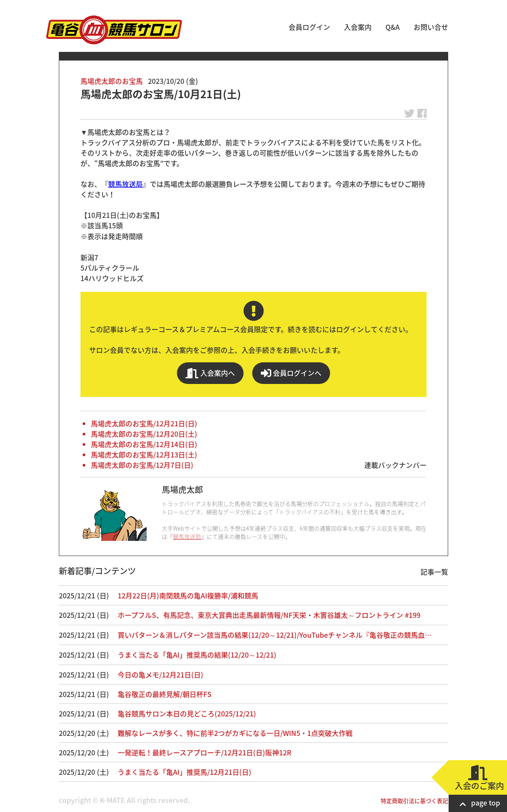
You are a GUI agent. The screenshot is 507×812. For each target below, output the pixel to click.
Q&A (393, 27)
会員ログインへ (291, 373)
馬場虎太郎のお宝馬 (112, 81)
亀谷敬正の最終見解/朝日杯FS (165, 694)
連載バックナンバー (395, 465)
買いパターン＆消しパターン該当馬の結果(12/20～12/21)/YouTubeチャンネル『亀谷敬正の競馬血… (275, 635)
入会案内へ (210, 373)
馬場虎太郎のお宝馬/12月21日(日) (144, 423)
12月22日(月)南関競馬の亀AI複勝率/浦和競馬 (188, 595)
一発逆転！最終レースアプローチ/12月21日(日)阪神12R (204, 752)
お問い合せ (431, 27)
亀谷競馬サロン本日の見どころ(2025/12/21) (187, 713)
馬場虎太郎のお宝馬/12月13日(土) (144, 454)
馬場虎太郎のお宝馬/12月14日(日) (144, 444)
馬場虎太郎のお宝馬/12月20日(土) (144, 434)
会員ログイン (309, 27)
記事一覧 (434, 572)
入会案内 (358, 27)
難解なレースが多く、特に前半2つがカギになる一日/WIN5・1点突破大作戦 (235, 733)
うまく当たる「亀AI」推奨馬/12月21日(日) (185, 772)
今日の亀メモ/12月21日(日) (160, 675)
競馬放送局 (125, 184)
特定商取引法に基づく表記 (414, 801)
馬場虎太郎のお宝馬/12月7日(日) (142, 465)
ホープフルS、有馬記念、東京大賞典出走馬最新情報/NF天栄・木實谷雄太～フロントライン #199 (269, 615)
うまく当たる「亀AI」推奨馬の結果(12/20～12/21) (197, 655)
